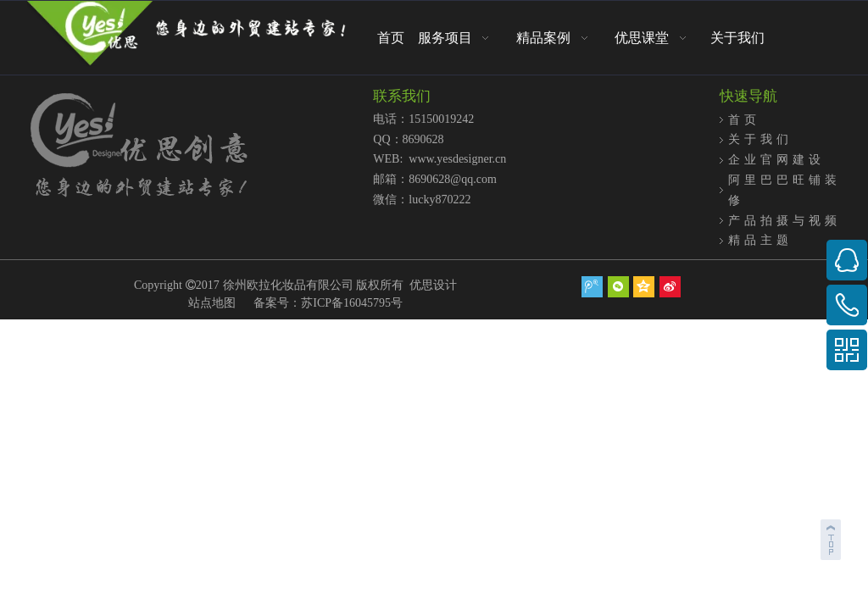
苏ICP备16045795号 (352, 303)
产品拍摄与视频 (785, 220)
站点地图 (212, 303)
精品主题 (760, 240)
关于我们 (760, 139)
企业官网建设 (776, 159)
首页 (744, 119)
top (832, 537)
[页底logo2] (186, 147)
